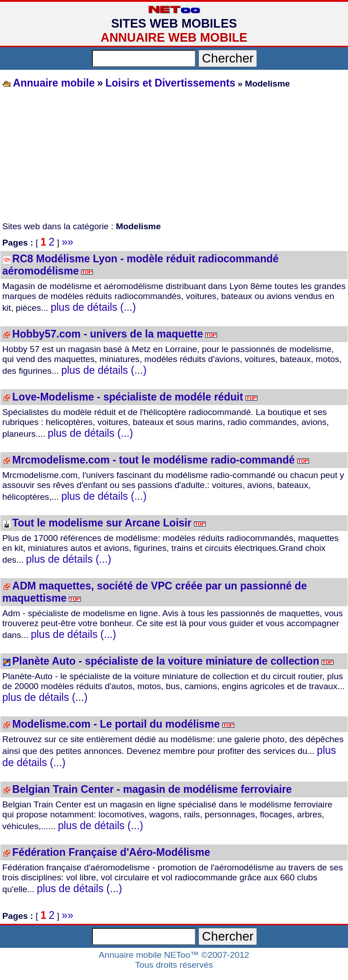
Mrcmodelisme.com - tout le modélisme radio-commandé (153, 460)
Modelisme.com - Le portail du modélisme (116, 724)
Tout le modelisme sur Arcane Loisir (102, 523)
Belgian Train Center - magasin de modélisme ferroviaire (152, 789)
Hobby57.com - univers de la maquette (108, 334)
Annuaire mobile (53, 83)
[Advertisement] (174, 156)
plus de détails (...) (93, 307)
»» (68, 242)
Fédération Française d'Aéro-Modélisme (111, 852)
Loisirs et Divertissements (170, 83)
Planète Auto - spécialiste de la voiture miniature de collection (166, 661)
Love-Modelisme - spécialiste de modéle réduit (128, 397)
